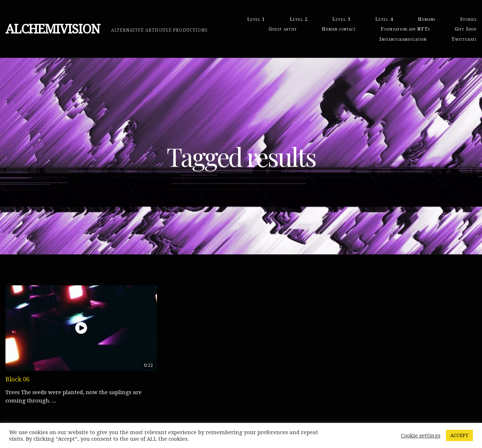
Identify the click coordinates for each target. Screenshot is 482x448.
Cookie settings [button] (421, 436)
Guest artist (283, 29)
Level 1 (256, 19)
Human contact (339, 29)
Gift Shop (466, 29)
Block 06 (17, 379)
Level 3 (341, 19)
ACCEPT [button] (459, 435)
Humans (427, 19)
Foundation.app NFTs (405, 29)
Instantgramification (403, 39)
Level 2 (299, 19)
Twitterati (464, 39)
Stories (468, 19)
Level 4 (384, 19)
